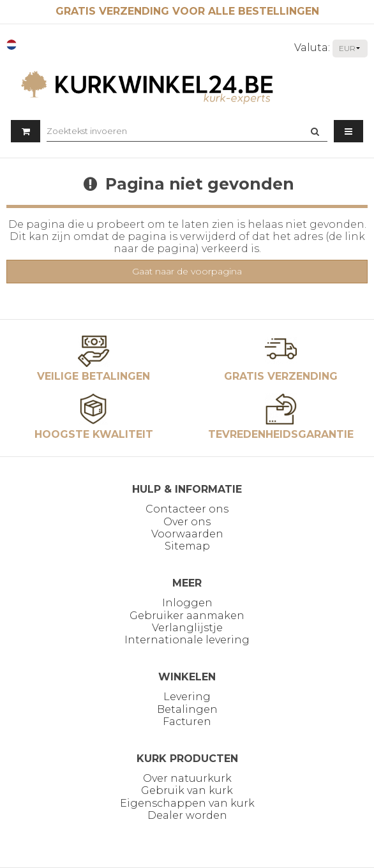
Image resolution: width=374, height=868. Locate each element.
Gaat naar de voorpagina (187, 271)
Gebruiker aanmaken (187, 616)
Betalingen (187, 709)
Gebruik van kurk (187, 790)
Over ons (187, 522)
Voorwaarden (187, 534)
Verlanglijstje (187, 628)
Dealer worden (187, 815)
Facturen (187, 722)
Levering (187, 697)
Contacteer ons (187, 509)
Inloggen (187, 603)
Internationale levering (187, 640)
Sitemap (187, 546)
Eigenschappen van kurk (187, 803)
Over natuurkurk (187, 778)
